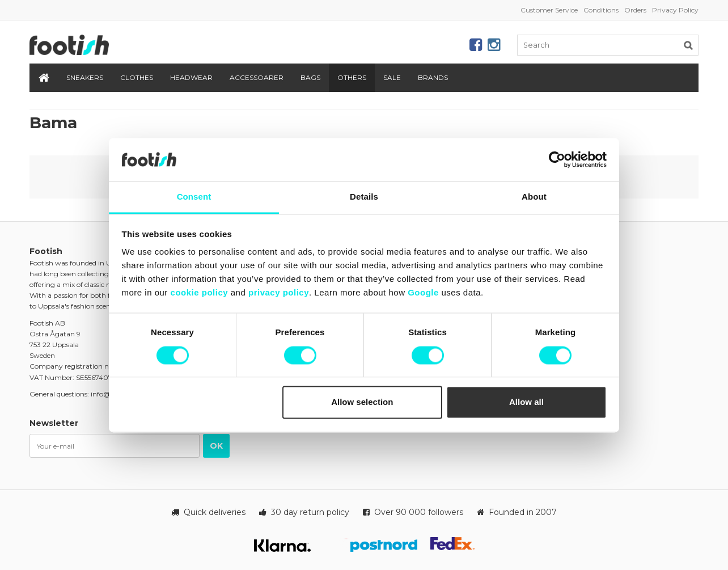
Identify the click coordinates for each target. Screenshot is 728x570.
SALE (392, 77)
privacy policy (279, 293)
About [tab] (534, 197)
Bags (310, 77)
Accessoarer (257, 77)
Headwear (191, 77)
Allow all (526, 402)
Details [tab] (364, 197)
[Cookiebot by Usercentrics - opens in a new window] (557, 159)
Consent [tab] (194, 197)
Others (352, 77)
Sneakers (85, 77)
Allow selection (362, 402)
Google (423, 293)
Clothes (137, 77)
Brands (433, 77)
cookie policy (200, 293)
